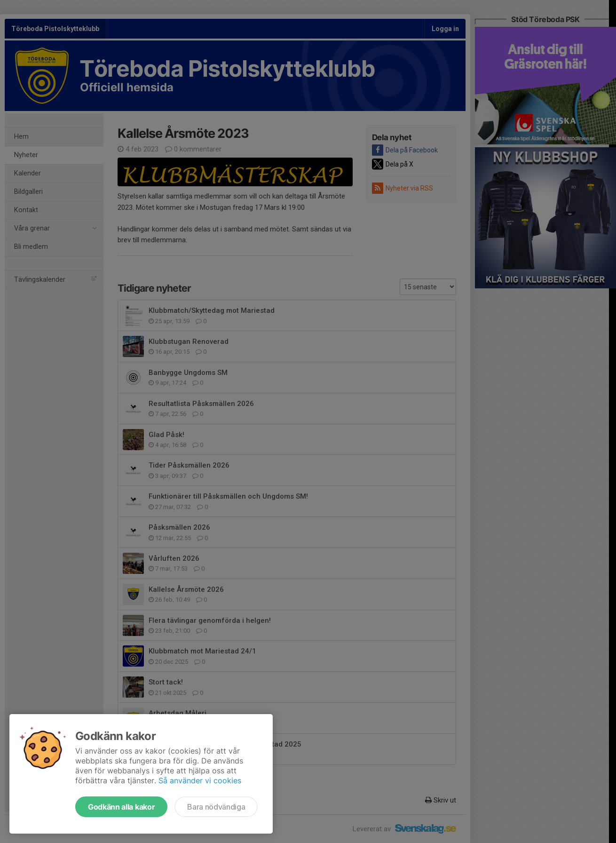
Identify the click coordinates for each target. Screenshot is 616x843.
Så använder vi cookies (200, 780)
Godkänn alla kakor (121, 807)
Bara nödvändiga (216, 807)
